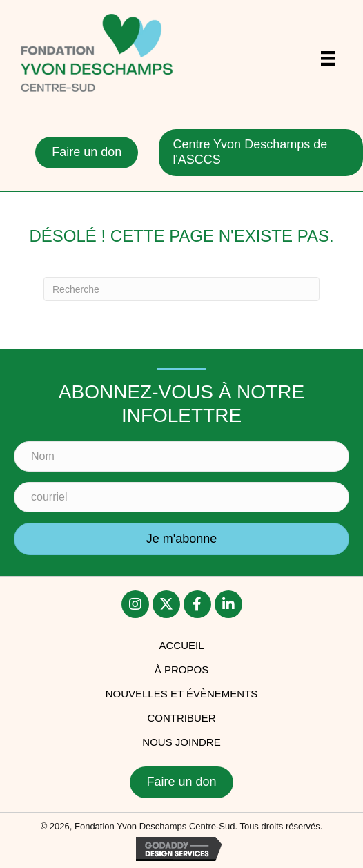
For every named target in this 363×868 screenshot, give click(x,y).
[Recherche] (181, 289)
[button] (135, 604)
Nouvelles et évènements (182, 694)
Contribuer (181, 718)
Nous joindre (181, 742)
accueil (181, 645)
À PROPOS (181, 669)
